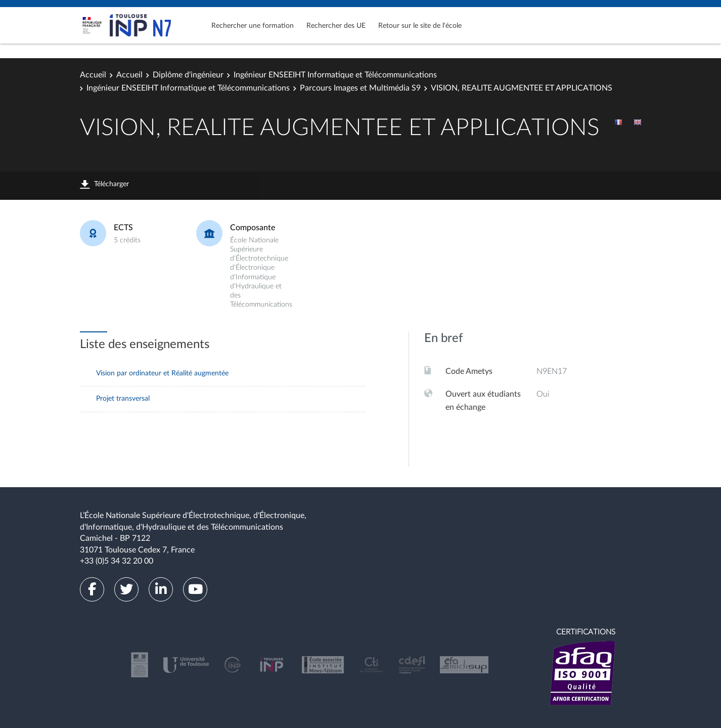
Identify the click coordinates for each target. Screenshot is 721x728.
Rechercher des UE (336, 26)
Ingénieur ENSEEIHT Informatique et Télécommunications (335, 75)
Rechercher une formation (253, 26)
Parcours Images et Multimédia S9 (360, 88)
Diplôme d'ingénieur (188, 75)
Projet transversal (123, 399)
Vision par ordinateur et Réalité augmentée (162, 373)
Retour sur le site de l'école (420, 26)
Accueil (93, 75)
